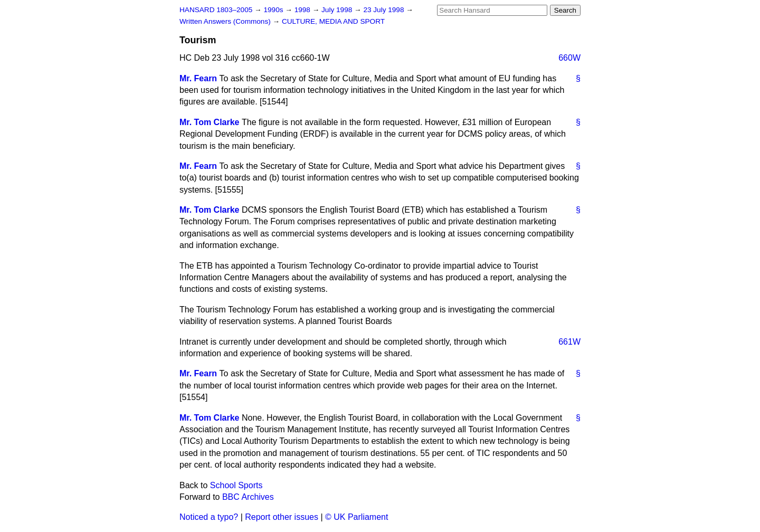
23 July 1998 (384, 10)
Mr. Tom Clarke (210, 122)
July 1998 (338, 10)
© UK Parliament (357, 517)
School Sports (236, 485)
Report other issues (282, 517)
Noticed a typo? (209, 517)
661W (569, 342)
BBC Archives (248, 497)
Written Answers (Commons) (226, 21)
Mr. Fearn (198, 78)
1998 (303, 10)
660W (569, 58)
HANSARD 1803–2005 (216, 10)
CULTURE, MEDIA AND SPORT (333, 21)
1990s (274, 10)
